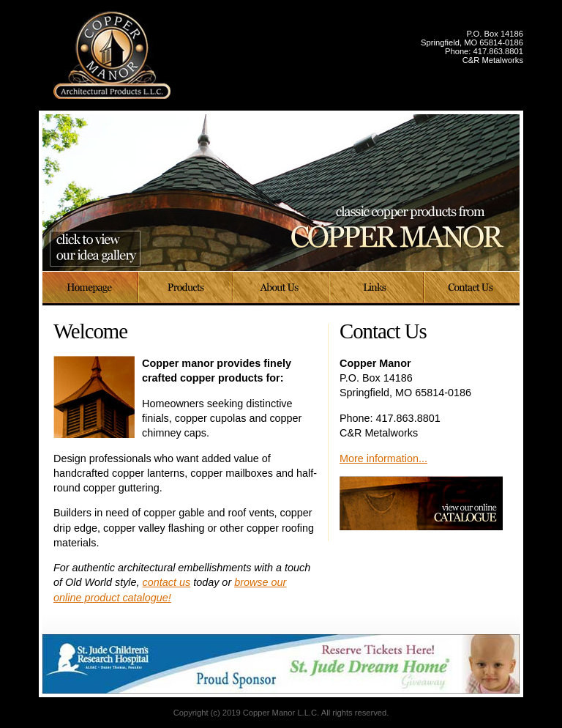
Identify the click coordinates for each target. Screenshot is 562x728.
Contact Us (472, 289)
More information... (383, 458)
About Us (282, 289)
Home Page (91, 289)
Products (187, 289)
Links (377, 289)
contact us (167, 582)
